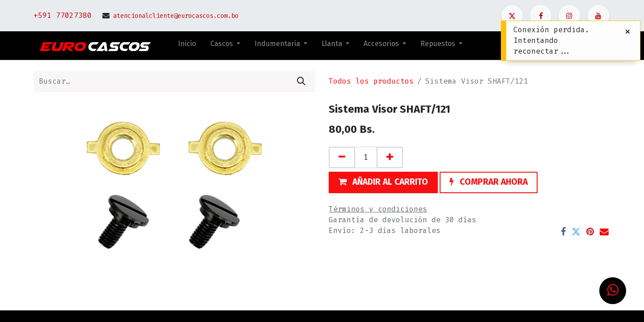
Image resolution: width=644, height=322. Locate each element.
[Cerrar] (628, 32)
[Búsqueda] (301, 81)
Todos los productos (371, 81)
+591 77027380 (63, 15)
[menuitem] (187, 46)
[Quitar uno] (342, 157)
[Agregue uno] (390, 157)
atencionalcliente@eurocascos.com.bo (176, 16)
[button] (383, 182)
